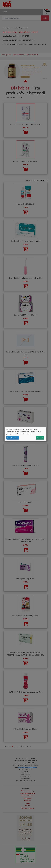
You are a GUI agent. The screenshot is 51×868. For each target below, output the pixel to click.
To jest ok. (40, 438)
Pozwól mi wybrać (13, 438)
